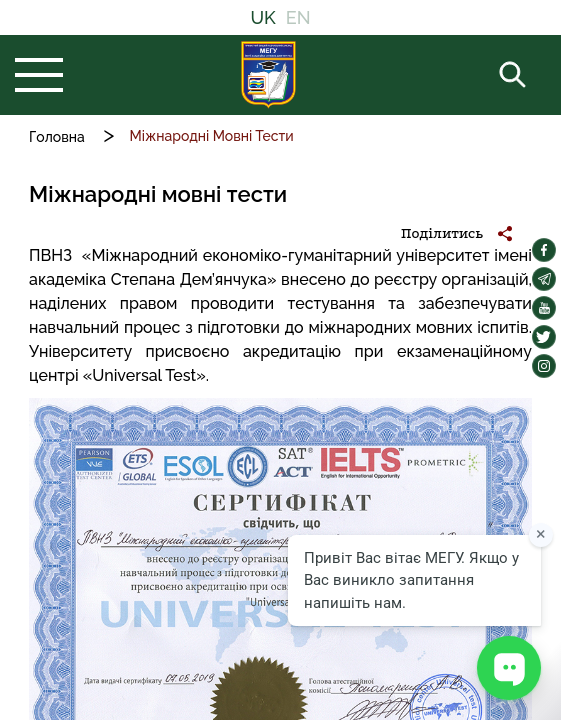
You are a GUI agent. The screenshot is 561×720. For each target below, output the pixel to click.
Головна (57, 137)
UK (262, 17)
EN (298, 17)
